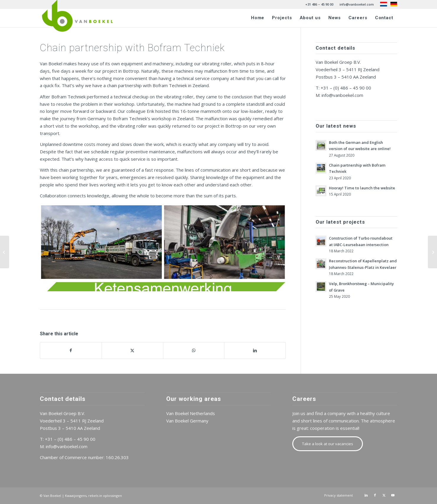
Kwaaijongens (76, 496)
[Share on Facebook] (71, 351)
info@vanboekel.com (357, 4)
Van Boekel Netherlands (191, 413)
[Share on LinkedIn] (255, 351)
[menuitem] (319, 4)
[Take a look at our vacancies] (328, 444)
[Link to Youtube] (393, 495)
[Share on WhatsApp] (194, 351)
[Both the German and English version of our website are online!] (432, 252)
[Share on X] (132, 351)
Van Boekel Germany (187, 421)
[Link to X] (384, 495)
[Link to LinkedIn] (366, 495)
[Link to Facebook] (375, 495)
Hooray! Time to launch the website (362, 188)
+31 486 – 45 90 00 (319, 4)
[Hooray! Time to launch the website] (5, 252)
